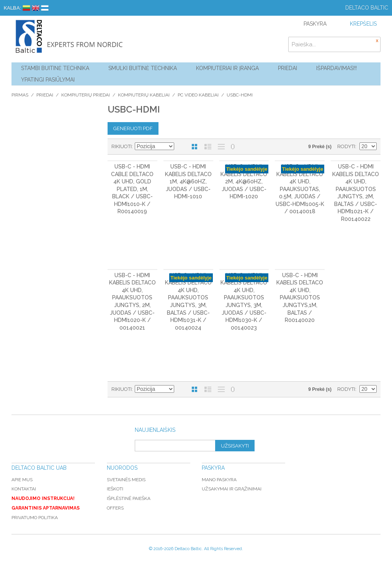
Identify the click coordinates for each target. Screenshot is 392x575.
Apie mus (22, 480)
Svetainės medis (126, 480)
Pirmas (20, 95)
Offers (115, 508)
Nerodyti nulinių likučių (233, 147)
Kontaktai (24, 489)
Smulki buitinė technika (143, 68)
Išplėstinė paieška (129, 498)
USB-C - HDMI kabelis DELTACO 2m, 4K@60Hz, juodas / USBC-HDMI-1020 (244, 181)
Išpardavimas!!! (336, 68)
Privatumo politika (35, 518)
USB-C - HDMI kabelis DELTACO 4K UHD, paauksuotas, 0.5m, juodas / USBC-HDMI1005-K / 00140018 (300, 189)
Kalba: (12, 8)
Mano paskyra (219, 480)
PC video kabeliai (198, 95)
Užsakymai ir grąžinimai (232, 489)
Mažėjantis (181, 147)
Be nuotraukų (221, 147)
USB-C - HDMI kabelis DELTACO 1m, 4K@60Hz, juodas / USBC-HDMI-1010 (188, 181)
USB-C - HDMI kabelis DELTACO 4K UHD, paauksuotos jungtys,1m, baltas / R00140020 (300, 298)
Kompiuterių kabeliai (144, 95)
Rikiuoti (122, 146)
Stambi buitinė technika (55, 68)
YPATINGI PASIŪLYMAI (48, 80)
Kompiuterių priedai (86, 95)
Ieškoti (115, 489)
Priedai (287, 68)
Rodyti (346, 146)
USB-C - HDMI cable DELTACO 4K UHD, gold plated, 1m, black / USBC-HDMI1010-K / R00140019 (132, 189)
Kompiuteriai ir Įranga (227, 68)
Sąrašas (208, 147)
